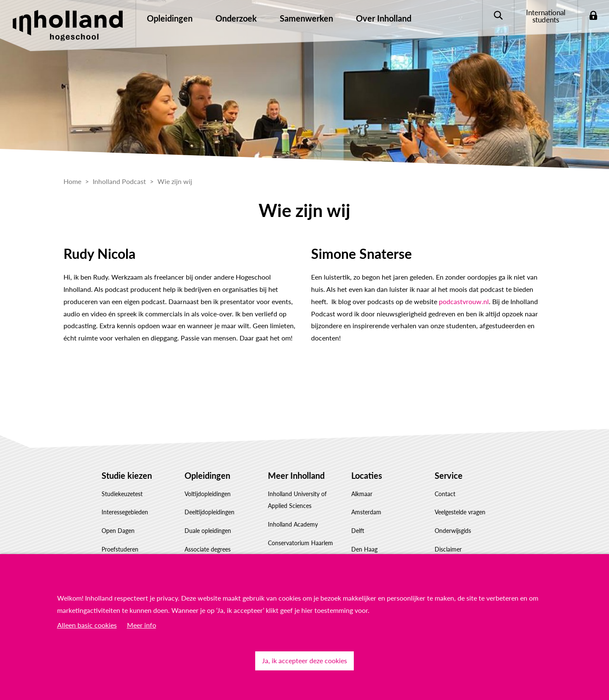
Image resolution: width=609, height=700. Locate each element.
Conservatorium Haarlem (300, 543)
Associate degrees (208, 549)
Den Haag (364, 549)
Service (449, 475)
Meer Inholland (296, 475)
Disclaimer (448, 549)
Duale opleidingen (208, 531)
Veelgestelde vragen (460, 512)
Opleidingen (207, 475)
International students (546, 16)
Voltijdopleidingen (208, 494)
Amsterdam (366, 512)
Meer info (142, 625)
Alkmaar (362, 494)
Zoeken (498, 16)
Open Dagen (118, 531)
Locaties (367, 475)
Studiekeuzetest (122, 494)
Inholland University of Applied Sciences (297, 500)
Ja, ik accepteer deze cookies (304, 660)
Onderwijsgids (453, 531)
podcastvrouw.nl (464, 301)
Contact (445, 494)
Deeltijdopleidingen (209, 512)
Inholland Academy (293, 524)
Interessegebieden (125, 512)
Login (593, 16)
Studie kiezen (127, 475)
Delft (358, 531)
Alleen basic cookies (87, 625)
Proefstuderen (120, 549)
